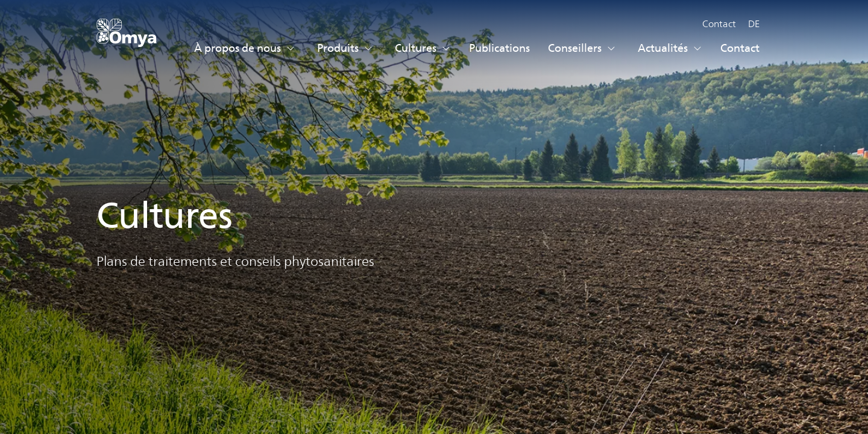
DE (754, 24)
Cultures (423, 48)
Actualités (670, 48)
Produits (345, 48)
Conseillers (582, 48)
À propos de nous (245, 48)
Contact (719, 24)
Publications (499, 48)
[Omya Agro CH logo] (127, 38)
